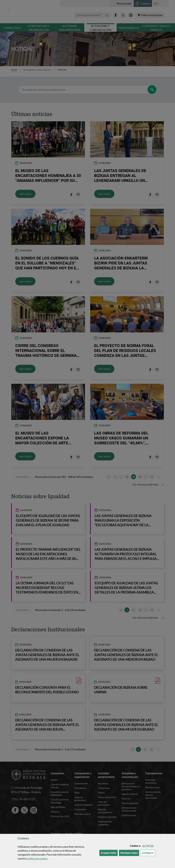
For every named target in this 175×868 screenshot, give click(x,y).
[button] (144, 846)
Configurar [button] (148, 853)
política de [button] (37, 858)
